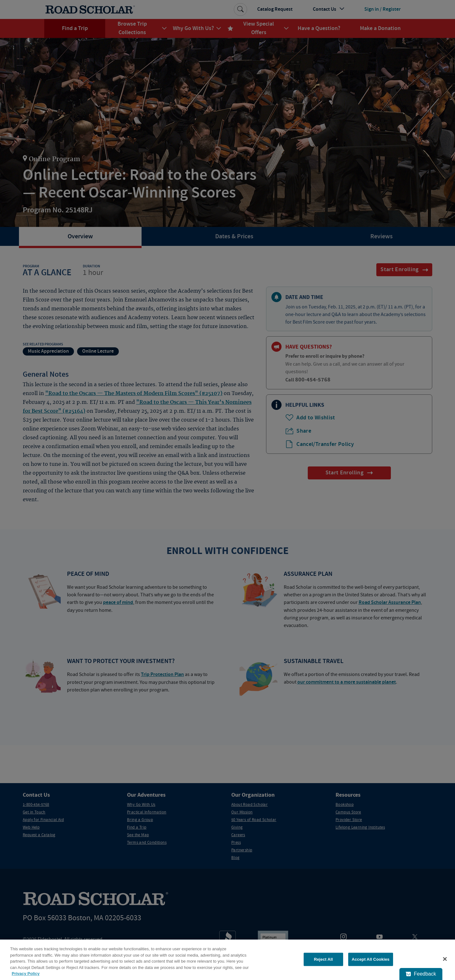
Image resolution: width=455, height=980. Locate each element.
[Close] (445, 959)
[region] (227, 960)
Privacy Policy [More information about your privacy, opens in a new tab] (26, 974)
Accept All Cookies (371, 959)
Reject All (323, 959)
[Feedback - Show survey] (421, 974)
